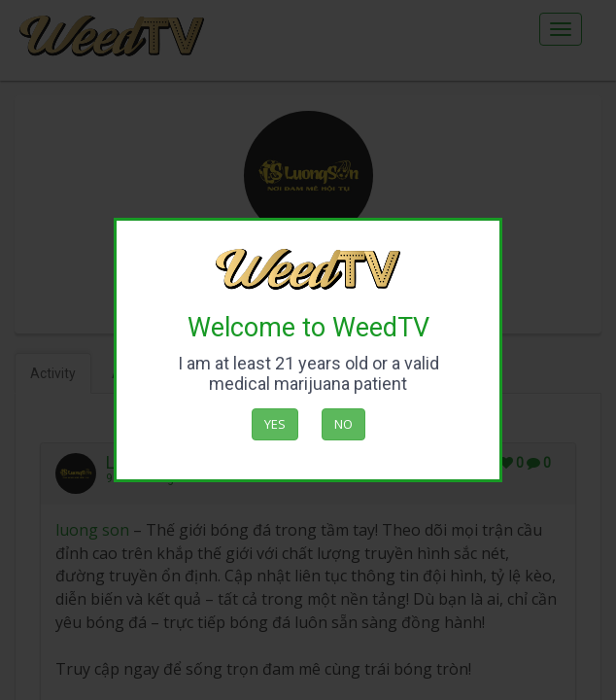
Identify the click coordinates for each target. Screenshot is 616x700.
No (343, 424)
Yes (275, 424)
